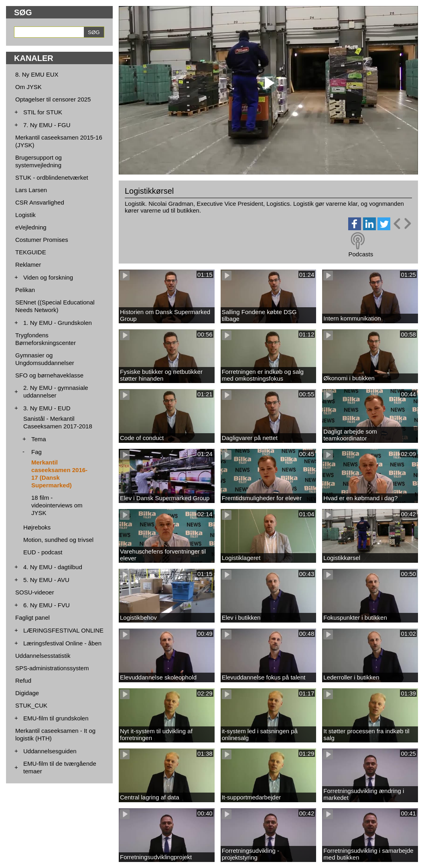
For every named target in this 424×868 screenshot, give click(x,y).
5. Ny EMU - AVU (46, 580)
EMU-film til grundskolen (56, 718)
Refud (23, 680)
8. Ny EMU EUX (37, 74)
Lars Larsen (31, 190)
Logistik (25, 215)
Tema (39, 439)
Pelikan (25, 290)
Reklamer (28, 265)
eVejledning (31, 227)
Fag (37, 452)
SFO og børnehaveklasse (49, 375)
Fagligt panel (32, 618)
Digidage (27, 693)
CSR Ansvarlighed (40, 202)
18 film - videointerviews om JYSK (57, 505)
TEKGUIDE (31, 252)
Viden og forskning (48, 277)
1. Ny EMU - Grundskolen (58, 323)
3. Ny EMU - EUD (47, 408)
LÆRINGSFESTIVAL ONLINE (63, 630)
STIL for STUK (43, 112)
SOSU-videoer (35, 592)
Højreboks (37, 527)
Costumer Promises (42, 240)
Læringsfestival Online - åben (62, 643)
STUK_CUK (31, 705)
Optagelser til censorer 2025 (53, 99)
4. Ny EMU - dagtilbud (53, 567)
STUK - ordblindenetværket (52, 177)
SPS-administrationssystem (52, 668)
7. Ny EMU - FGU (47, 125)
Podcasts (361, 254)
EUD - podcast (43, 552)
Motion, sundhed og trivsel (58, 540)
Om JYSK (28, 87)
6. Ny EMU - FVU (47, 605)
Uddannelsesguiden (50, 751)
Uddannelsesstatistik (43, 656)
